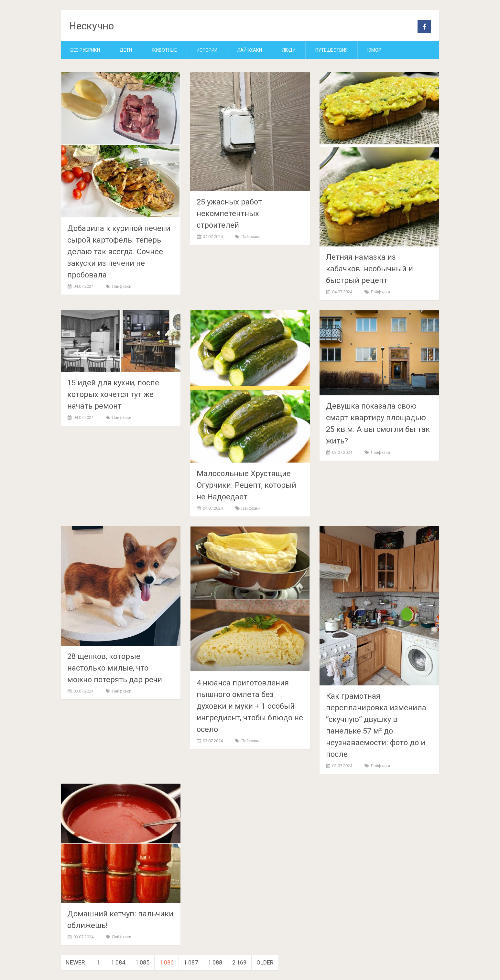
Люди (289, 50)
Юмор (374, 50)
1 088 (215, 962)
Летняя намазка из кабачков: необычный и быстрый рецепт (370, 269)
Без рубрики (85, 50)
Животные (164, 50)
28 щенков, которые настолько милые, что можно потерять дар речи (115, 668)
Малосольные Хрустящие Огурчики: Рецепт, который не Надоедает (246, 485)
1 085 (142, 962)
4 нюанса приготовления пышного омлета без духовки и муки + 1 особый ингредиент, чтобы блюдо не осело (250, 706)
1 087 (191, 962)
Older (265, 962)
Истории (207, 50)
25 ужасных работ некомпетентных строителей (229, 214)
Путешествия (332, 50)
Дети (126, 50)
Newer (75, 962)
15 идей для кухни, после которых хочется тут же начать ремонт (113, 394)
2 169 (239, 962)
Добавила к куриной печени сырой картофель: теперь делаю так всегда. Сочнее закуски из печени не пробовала (119, 252)
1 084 (118, 962)
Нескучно (91, 26)
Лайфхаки (250, 50)
